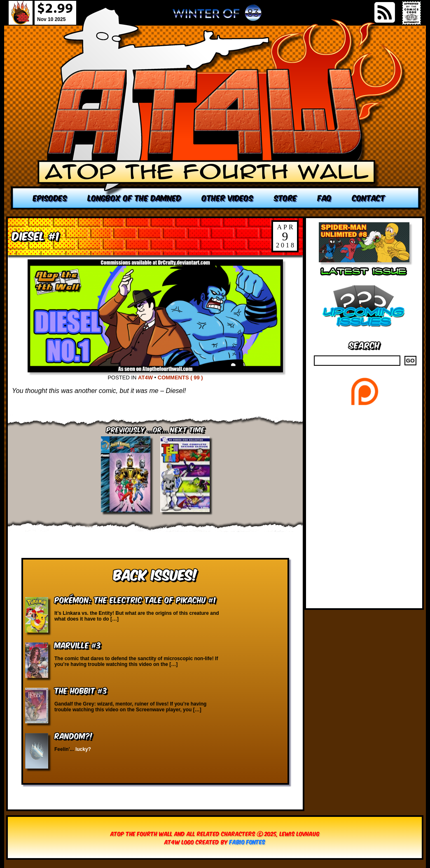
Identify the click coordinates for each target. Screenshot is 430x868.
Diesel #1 (36, 235)
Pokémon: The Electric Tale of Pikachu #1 (135, 599)
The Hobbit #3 (81, 690)
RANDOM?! (74, 735)
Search (364, 345)
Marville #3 (78, 645)
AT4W (145, 378)
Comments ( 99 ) (180, 378)
